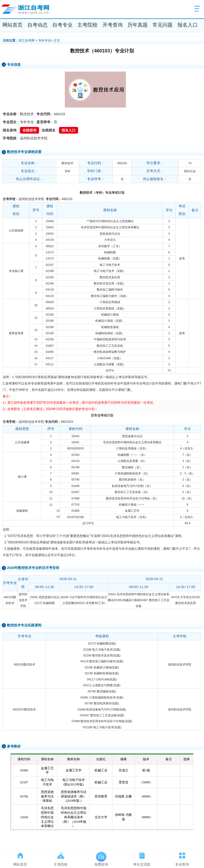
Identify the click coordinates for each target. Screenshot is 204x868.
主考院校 (87, 25)
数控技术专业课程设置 (24, 152)
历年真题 (138, 25)
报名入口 (188, 25)
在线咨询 (29, 130)
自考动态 (37, 25)
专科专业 (45, 40)
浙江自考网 (27, 40)
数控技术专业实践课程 (24, 625)
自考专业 (62, 25)
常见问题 (163, 25)
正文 (57, 40)
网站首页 (12, 25)
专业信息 (14, 65)
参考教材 (14, 746)
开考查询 (113, 25)
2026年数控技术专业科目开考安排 (33, 568)
